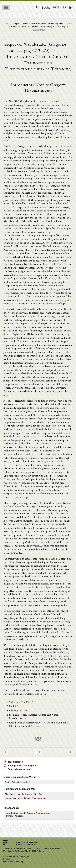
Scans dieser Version (20, 769)
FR (65, 7)
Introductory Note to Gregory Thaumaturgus (25, 798)
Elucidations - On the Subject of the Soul (24, 794)
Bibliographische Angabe (22, 766)
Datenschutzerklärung (13, 862)
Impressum (8, 859)
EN (60, 7)
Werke (7, 23)
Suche (43, 7)
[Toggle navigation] (6, 7)
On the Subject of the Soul (17, 782)
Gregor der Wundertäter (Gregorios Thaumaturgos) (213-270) (41, 23)
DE (55, 7)
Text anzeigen (15, 762)
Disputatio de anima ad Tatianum (23, 27)
